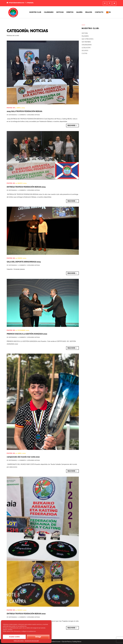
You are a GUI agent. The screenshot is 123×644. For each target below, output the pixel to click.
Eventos (70, 12)
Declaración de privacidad (32, 641)
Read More (72, 126)
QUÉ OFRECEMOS (88, 39)
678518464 (29, 3)
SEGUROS (85, 51)
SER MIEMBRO (86, 42)
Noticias (60, 12)
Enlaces (89, 12)
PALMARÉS (85, 36)
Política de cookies (19, 641)
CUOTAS (84, 53)
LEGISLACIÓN (86, 48)
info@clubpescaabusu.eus (15, 3)
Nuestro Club (35, 12)
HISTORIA (85, 33)
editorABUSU (13, 115)
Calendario (49, 12)
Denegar (38, 637)
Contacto (99, 12)
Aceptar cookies (14, 637)
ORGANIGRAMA (87, 45)
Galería (79, 12)
